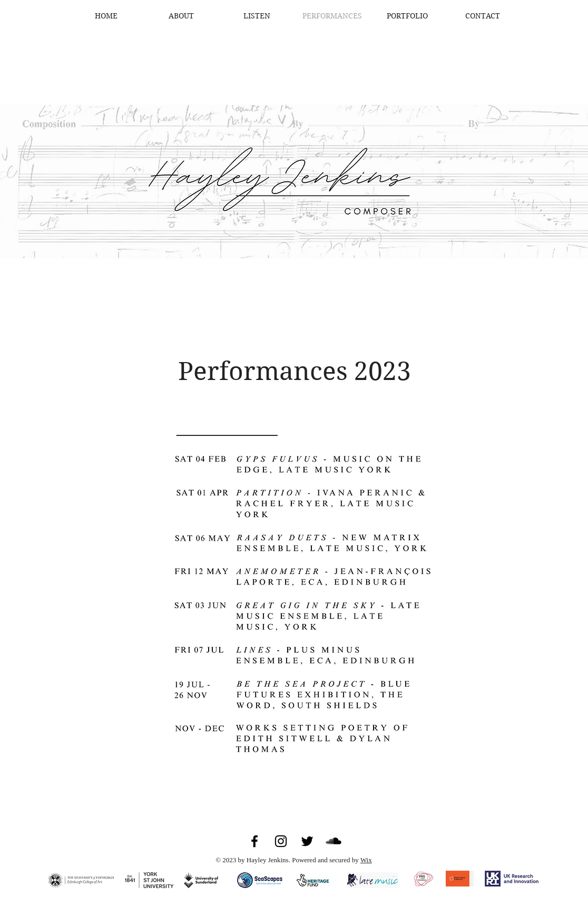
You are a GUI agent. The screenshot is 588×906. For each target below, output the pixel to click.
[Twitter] (307, 841)
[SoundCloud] (334, 841)
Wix (366, 860)
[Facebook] (254, 841)
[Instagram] (281, 841)
